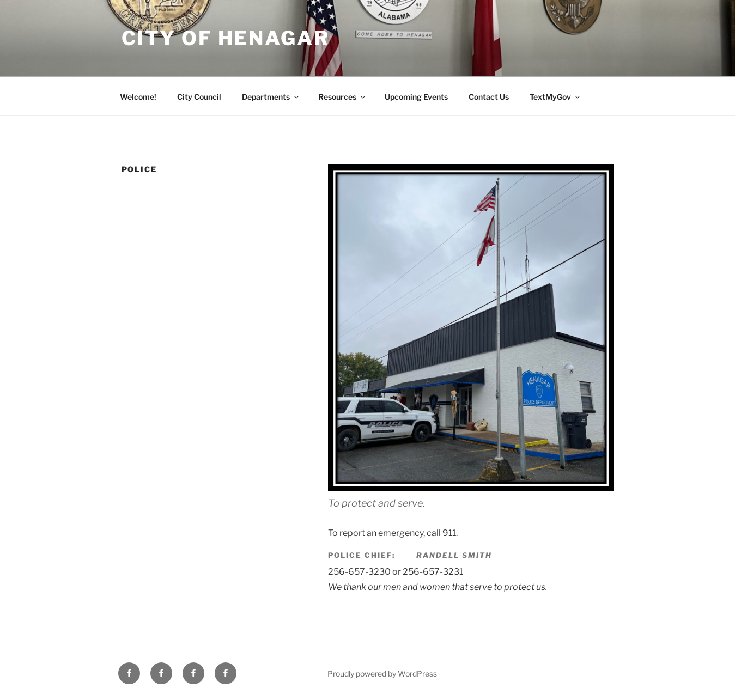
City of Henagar (226, 38)
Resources (342, 97)
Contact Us (489, 97)
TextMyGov (555, 97)
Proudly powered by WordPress (382, 674)
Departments (271, 97)
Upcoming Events (416, 97)
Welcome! (138, 97)
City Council (199, 97)
